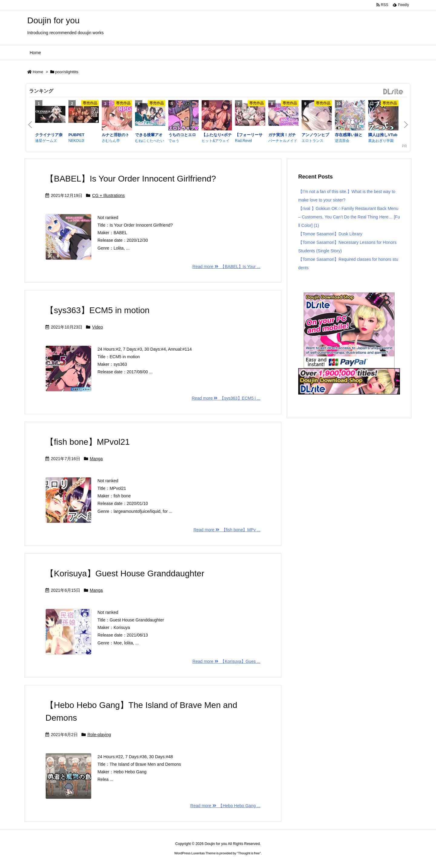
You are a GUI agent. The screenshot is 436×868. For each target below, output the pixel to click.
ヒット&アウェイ (216, 141)
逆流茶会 (342, 141)
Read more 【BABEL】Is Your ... (226, 267)
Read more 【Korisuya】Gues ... (226, 661)
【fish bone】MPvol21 (88, 442)
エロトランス (312, 141)
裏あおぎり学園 (381, 141)
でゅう (174, 141)
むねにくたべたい (150, 141)
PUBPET (76, 135)
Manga (96, 459)
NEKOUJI (76, 141)
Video (97, 327)
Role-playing (99, 735)
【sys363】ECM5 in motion (97, 310)
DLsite (393, 92)
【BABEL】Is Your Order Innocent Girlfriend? (131, 179)
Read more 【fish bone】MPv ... (227, 530)
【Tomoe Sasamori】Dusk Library (330, 234)
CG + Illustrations (108, 195)
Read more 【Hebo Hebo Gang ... (225, 806)
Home (38, 72)
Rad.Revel (243, 141)
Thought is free (249, 853)
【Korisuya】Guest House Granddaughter (125, 573)
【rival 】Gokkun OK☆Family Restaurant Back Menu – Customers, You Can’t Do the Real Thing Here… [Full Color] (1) (349, 217)
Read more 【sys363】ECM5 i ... (226, 398)
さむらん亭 (111, 141)
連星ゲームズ (46, 141)
